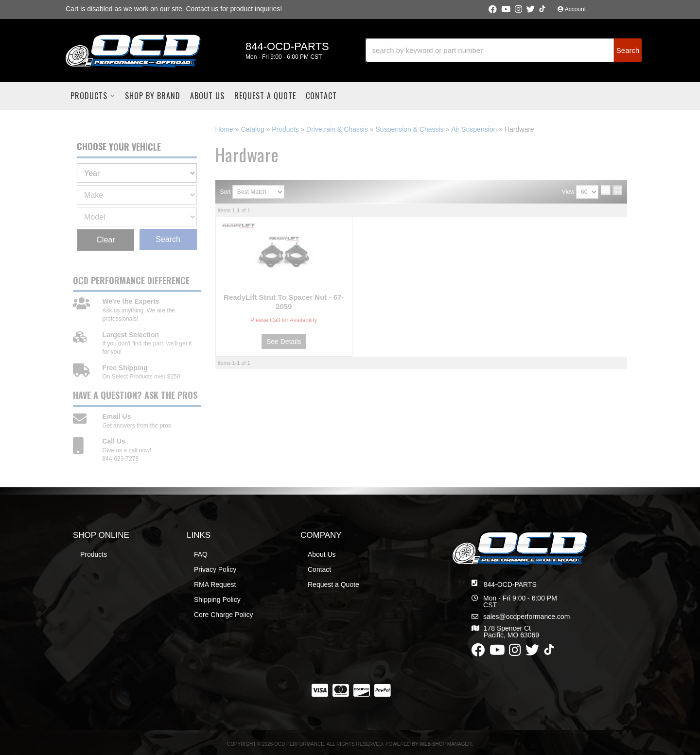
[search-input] (490, 50)
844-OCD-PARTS (510, 584)
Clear (105, 240)
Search (168, 239)
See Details (284, 342)
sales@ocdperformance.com (526, 617)
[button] (504, 50)
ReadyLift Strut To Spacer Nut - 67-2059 (284, 302)
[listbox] (137, 173)
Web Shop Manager (446, 744)
